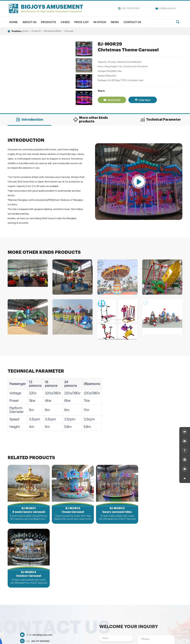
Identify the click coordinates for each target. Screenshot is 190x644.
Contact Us (132, 22)
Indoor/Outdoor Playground (150, 620)
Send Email (112, 100)
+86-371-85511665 (40, 577)
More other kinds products (91, 120)
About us (29, 22)
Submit (116, 603)
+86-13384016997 (129, 8)
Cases (65, 22)
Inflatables (175, 620)
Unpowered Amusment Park (100, 620)
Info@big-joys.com (166, 8)
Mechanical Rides (53, 31)
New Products (52, 620)
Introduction (29, 120)
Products (48, 22)
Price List (81, 22)
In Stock (100, 22)
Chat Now (143, 100)
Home (13, 22)
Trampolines (125, 620)
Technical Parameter (161, 120)
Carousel (69, 31)
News (115, 22)
